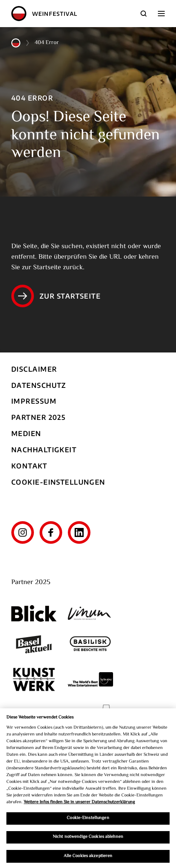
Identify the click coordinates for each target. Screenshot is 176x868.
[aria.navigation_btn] (161, 14)
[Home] (19, 14)
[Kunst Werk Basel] (34, 679)
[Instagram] (23, 532)
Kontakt (29, 466)
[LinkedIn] (79, 532)
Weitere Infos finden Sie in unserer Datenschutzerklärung (79, 804)
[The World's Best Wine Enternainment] (90, 679)
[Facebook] (51, 532)
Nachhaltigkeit (44, 449)
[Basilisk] (90, 645)
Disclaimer (34, 369)
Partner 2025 (38, 417)
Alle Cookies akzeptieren (88, 858)
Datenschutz (39, 385)
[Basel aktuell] (34, 645)
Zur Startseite (56, 296)
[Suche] (144, 14)
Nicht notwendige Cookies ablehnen (88, 839)
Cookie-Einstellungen (58, 482)
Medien (26, 433)
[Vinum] (90, 613)
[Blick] (34, 613)
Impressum (34, 401)
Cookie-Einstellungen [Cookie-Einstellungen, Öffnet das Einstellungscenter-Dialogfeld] (88, 820)
